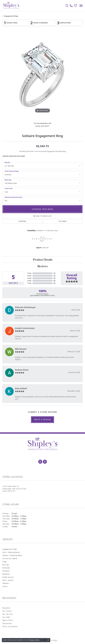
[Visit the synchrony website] (53, 640)
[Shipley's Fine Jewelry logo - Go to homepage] (11, 6)
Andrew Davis (22, 370)
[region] (42, 76)
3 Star (29, 278)
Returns (63, 221)
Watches (6, 583)
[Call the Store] (9, 491)
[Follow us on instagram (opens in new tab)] (40, 462)
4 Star (29, 276)
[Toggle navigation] (81, 6)
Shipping (22, 221)
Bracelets (6, 574)
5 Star (29, 273)
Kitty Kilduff (21, 388)
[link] (71, 6)
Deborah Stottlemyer (25, 307)
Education (6, 608)
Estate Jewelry (8, 577)
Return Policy (8, 620)
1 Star (29, 283)
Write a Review (42, 419)
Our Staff (6, 617)
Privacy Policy (34, 640)
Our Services (8, 614)
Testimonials (7, 623)
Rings (5, 562)
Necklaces (6, 568)
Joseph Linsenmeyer (25, 328)
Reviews (42, 266)
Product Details (43, 260)
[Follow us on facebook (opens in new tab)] (45, 462)
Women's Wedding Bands (12, 555)
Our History (7, 611)
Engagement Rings (11, 16)
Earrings (6, 565)
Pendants (6, 571)
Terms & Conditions (10, 626)
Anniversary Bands (10, 558)
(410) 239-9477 (42, 126)
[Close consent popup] (48, 640)
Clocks (5, 586)
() (54, 273)
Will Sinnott (21, 349)
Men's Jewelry (8, 580)
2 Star (29, 281)
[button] (67, 6)
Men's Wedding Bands (11, 552)
